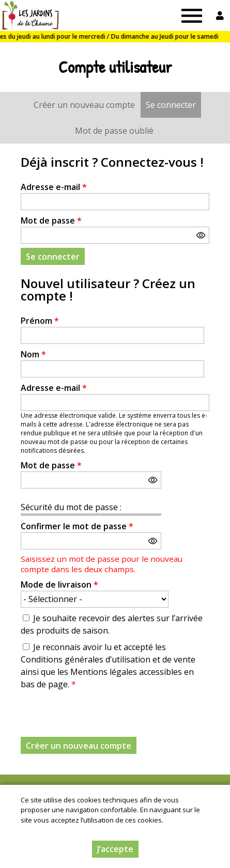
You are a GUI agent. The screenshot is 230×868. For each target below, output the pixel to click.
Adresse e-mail (54, 187)
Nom (33, 354)
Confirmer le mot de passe (77, 526)
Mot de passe (51, 220)
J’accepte (115, 849)
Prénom (40, 321)
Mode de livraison (59, 585)
